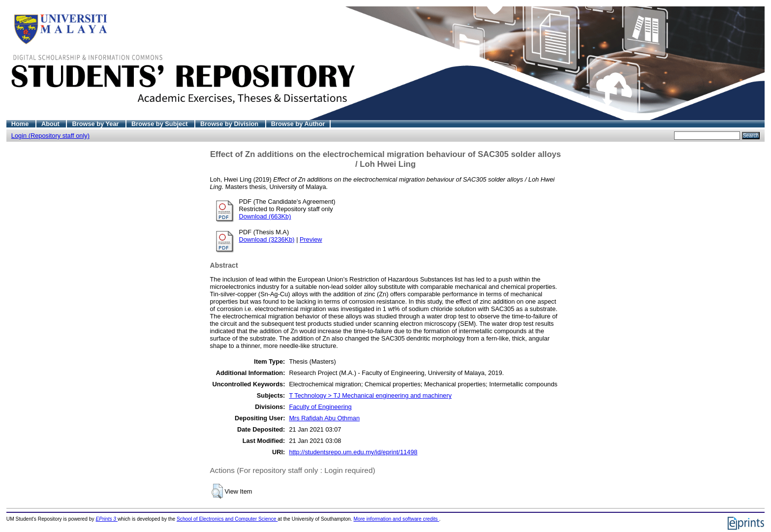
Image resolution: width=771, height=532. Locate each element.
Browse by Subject (160, 124)
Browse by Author (298, 124)
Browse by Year (96, 124)
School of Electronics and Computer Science (227, 519)
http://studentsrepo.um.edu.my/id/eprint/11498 (353, 452)
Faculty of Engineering (320, 407)
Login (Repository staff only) (50, 136)
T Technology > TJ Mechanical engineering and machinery (370, 395)
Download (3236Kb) (267, 239)
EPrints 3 (107, 519)
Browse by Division (230, 124)
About (51, 124)
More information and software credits (396, 519)
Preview (311, 239)
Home (21, 124)
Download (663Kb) (265, 216)
